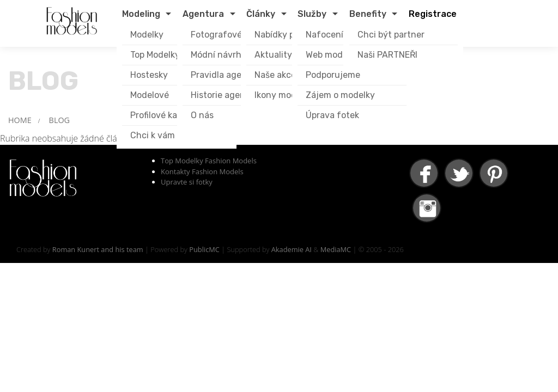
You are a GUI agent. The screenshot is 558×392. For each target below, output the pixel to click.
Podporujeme (333, 75)
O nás (202, 115)
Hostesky (149, 75)
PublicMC (204, 249)
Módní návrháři (221, 55)
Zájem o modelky (340, 95)
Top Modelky (155, 55)
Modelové (150, 95)
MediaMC (336, 249)
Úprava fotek (332, 115)
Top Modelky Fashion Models (209, 161)
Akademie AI (292, 249)
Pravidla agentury (228, 75)
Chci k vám (153, 135)
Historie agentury (227, 95)
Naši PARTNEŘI (387, 55)
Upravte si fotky (187, 182)
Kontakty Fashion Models (202, 171)
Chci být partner (391, 35)
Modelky (147, 35)
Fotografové (216, 35)
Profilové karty (160, 115)
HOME (20, 120)
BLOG (59, 120)
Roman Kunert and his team (98, 249)
